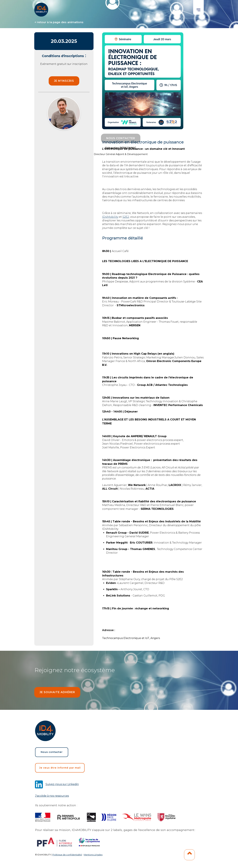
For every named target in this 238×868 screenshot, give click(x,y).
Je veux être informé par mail (60, 768)
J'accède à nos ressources (52, 796)
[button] (198, 7)
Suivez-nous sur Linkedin (62, 784)
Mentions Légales (93, 855)
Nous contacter (52, 752)
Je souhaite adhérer (57, 692)
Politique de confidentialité (67, 855)
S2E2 (126, 217)
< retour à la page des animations (59, 22)
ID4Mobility (110, 217)
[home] (42, 8)
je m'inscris (64, 81)
